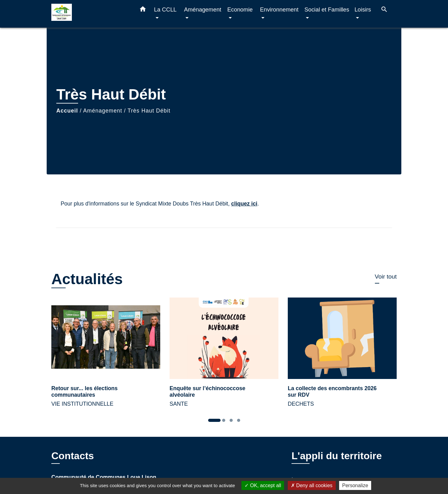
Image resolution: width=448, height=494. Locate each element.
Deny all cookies (312, 485)
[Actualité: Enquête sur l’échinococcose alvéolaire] (224, 356)
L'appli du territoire (337, 456)
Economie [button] (240, 9)
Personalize (355, 485)
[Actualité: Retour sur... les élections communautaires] (106, 356)
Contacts (73, 456)
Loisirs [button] (363, 9)
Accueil (67, 111)
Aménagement (103, 111)
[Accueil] (90, 14)
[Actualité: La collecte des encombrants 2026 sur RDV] (342, 356)
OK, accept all (263, 485)
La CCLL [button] (165, 9)
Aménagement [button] (203, 9)
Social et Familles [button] (327, 9)
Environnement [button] (279, 9)
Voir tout (386, 277)
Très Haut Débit (149, 111)
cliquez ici (244, 204)
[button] (143, 10)
